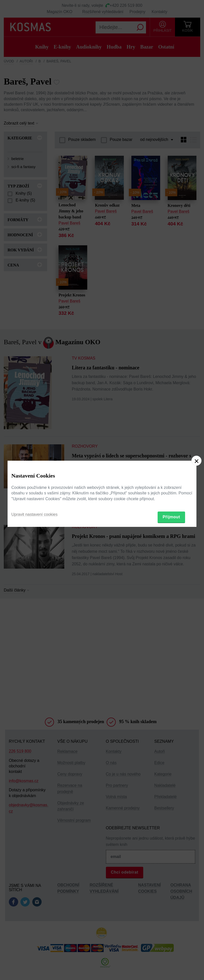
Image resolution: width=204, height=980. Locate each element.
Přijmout (171, 517)
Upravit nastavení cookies (34, 514)
